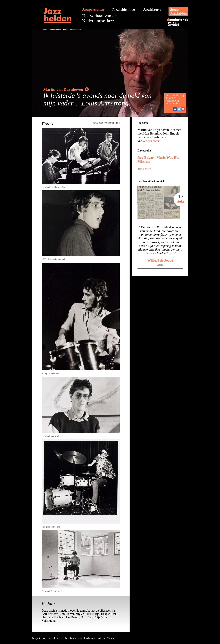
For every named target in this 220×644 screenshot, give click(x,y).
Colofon (111, 638)
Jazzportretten (93, 10)
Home (44, 30)
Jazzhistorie (152, 10)
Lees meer (152, 141)
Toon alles (144, 169)
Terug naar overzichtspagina (106, 123)
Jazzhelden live (123, 10)
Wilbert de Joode (160, 260)
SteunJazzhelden (178, 11)
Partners (101, 638)
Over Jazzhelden (86, 638)
